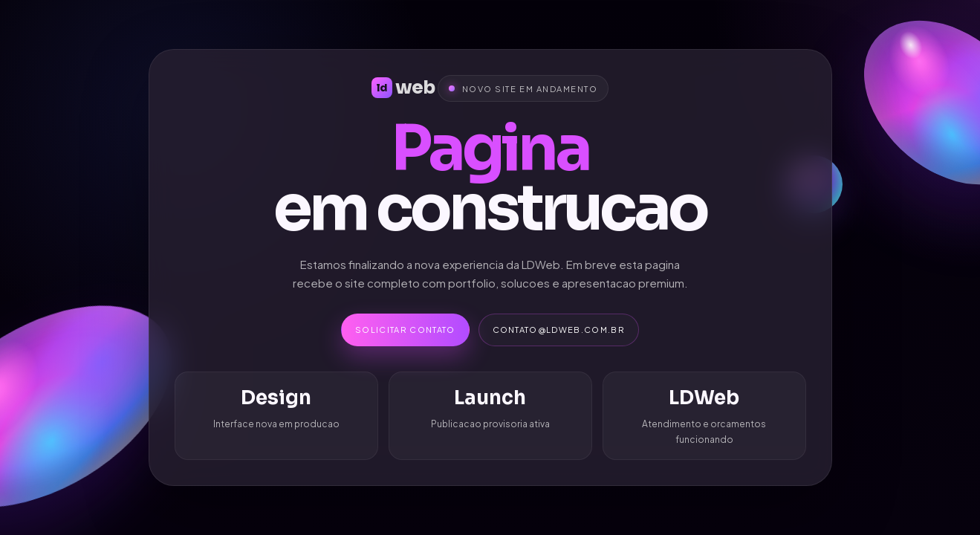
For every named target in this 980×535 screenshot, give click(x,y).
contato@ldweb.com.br (559, 330)
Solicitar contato (405, 330)
